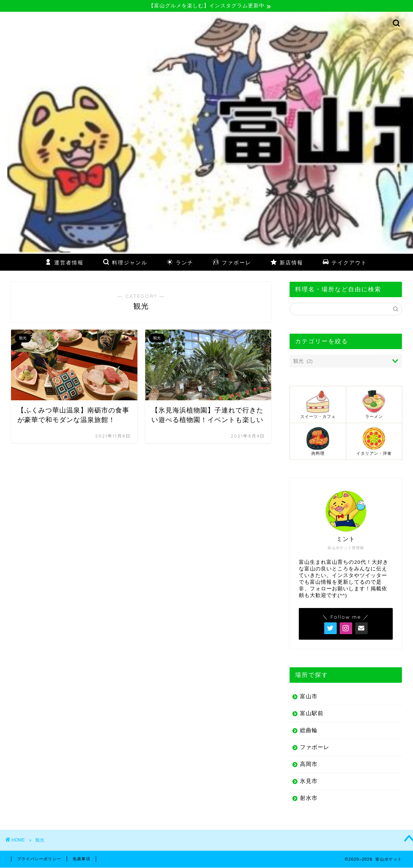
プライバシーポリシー (39, 859)
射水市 (309, 798)
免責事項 (81, 859)
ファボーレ (315, 747)
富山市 (309, 697)
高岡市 (309, 764)
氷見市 (309, 781)
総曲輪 (309, 730)
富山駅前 (312, 714)
